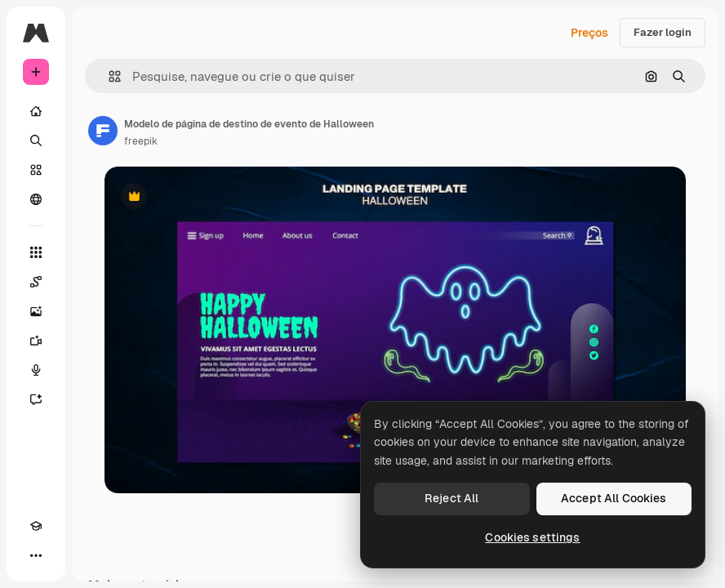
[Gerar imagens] (36, 311)
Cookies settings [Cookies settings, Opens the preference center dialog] (532, 537)
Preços (589, 33)
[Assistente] (36, 399)
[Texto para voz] (36, 370)
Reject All (451, 498)
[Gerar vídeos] (36, 341)
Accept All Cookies (614, 498)
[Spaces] (36, 282)
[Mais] (36, 555)
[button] (108, 76)
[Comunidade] (36, 199)
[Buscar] (36, 140)
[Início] (36, 111)
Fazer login (663, 32)
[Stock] (36, 170)
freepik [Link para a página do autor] (141, 141)
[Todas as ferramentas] (36, 252)
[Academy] (36, 526)
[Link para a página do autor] (103, 131)
